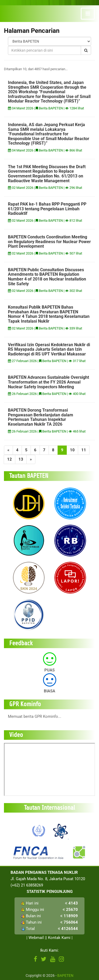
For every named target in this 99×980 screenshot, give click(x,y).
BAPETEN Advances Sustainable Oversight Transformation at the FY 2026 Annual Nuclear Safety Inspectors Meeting (48, 382)
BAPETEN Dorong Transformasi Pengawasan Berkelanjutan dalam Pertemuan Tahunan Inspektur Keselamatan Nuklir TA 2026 (41, 417)
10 (72, 450)
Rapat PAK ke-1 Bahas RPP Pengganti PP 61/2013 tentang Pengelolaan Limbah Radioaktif (47, 209)
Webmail (36, 938)
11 (84, 450)
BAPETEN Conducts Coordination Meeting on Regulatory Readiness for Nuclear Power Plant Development (49, 242)
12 (10, 459)
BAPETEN (65, 975)
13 (21, 459)
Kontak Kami (59, 938)
